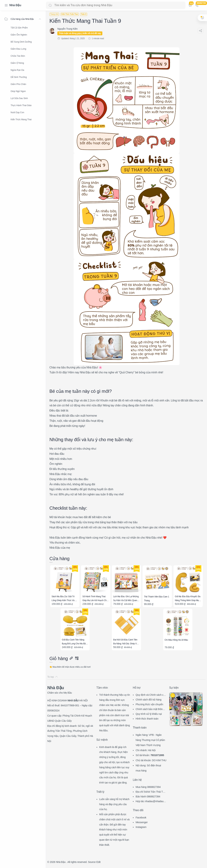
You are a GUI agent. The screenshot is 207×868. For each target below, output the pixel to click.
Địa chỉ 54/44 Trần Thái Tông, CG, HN (151, 792)
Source (92, 862)
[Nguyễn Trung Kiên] (67, 29)
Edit (98, 862)
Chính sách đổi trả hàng (148, 700)
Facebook (141, 818)
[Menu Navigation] (6, 5)
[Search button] (50, 5)
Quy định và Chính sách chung (151, 695)
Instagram (141, 827)
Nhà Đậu (15, 5)
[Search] (116, 5)
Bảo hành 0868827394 (148, 797)
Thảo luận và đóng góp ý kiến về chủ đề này (80, 33)
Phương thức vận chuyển (149, 704)
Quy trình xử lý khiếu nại (149, 714)
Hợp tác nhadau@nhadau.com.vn (150, 802)
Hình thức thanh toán (147, 719)
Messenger (142, 822)
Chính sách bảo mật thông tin (151, 710)
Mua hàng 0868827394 (148, 787)
